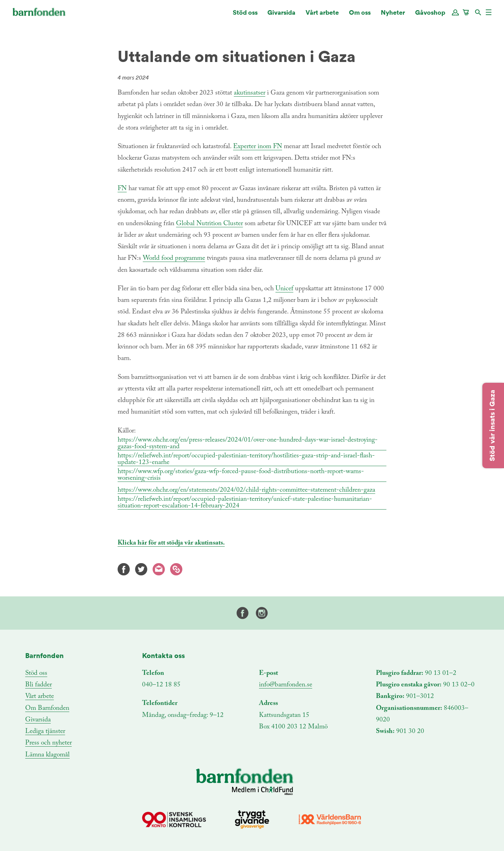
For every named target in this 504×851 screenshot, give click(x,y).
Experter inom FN (258, 147)
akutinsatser (250, 93)
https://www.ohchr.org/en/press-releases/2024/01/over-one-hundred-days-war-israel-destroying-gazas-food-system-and (248, 443)
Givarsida (281, 16)
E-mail (159, 569)
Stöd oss (245, 16)
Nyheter (393, 16)
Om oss (360, 16)
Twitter (141, 569)
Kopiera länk (176, 569)
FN (122, 189)
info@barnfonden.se (286, 685)
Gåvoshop (430, 16)
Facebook (124, 569)
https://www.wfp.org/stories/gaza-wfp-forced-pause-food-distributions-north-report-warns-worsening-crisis (241, 475)
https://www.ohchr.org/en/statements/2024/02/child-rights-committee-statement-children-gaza (246, 490)
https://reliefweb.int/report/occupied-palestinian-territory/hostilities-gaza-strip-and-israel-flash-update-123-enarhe (246, 459)
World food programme (174, 258)
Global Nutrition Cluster (209, 224)
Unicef (284, 289)
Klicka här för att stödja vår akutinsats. (171, 543)
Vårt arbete (322, 16)
